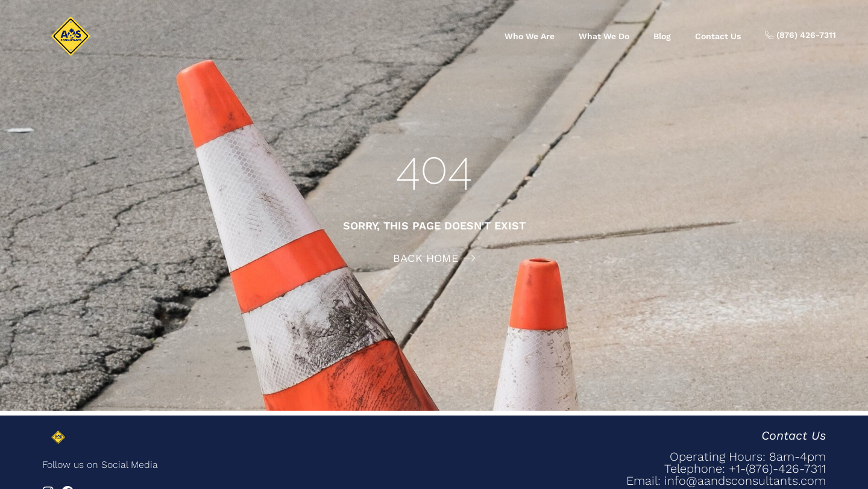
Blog (662, 36)
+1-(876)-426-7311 (777, 469)
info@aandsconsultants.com (745, 481)
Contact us (718, 36)
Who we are (530, 36)
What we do (604, 36)
